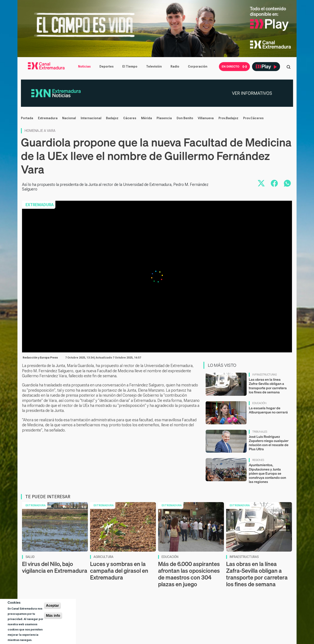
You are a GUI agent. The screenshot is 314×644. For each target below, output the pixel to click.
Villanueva (206, 118)
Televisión (154, 66)
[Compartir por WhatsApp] (287, 183)
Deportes (107, 66)
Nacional (69, 118)
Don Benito (185, 118)
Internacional (91, 118)
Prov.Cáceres (253, 118)
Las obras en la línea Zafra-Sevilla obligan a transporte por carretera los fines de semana (268, 386)
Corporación (198, 66)
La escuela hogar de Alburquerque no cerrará (268, 410)
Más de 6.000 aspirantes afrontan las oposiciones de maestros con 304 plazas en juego (189, 574)
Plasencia (164, 118)
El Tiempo (130, 66)
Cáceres (130, 118)
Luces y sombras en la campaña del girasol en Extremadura (119, 571)
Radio (175, 66)
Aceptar (53, 606)
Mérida (147, 118)
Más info (53, 616)
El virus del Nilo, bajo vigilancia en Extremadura (55, 567)
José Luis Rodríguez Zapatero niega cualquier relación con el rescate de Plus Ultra (269, 443)
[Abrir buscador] (288, 66)
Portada (27, 118)
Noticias (84, 66)
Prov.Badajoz (228, 118)
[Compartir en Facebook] (274, 183)
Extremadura (48, 118)
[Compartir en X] (261, 183)
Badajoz (112, 118)
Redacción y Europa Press (40, 358)
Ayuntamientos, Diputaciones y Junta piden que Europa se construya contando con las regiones (267, 473)
